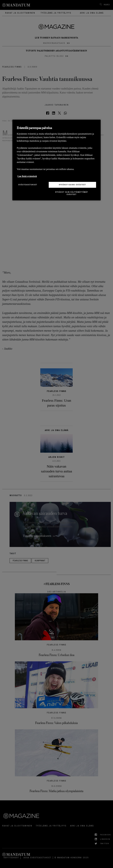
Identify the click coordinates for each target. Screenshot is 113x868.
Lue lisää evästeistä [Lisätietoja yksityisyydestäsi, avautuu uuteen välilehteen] (27, 176)
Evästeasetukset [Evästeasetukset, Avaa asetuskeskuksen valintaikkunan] (28, 185)
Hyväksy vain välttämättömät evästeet (72, 193)
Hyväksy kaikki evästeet (72, 185)
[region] (56, 160)
